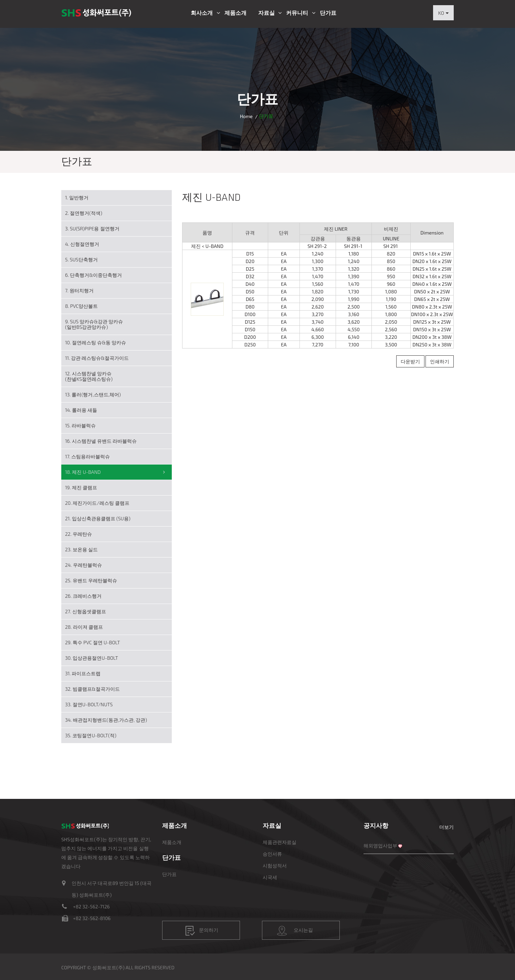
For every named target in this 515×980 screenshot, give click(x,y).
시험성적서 (275, 866)
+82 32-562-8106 (92, 918)
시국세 (270, 877)
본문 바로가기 (0, 0)
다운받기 (410, 361)
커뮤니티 (297, 13)
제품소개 (235, 13)
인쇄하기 (440, 361)
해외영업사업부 (380, 846)
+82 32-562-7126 (91, 906)
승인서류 (272, 854)
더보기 (446, 827)
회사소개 (202, 13)
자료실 (266, 13)
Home (246, 116)
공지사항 (376, 825)
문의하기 (202, 931)
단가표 (328, 13)
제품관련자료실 (280, 842)
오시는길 (295, 931)
